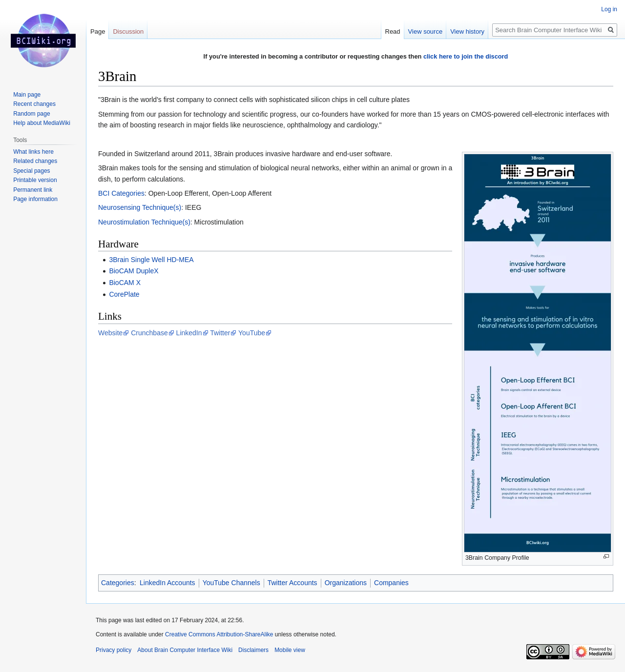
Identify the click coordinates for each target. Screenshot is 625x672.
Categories (118, 583)
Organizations (346, 583)
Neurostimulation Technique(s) (144, 222)
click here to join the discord (466, 56)
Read (393, 31)
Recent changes (34, 104)
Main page (27, 95)
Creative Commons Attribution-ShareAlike (219, 634)
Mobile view (290, 650)
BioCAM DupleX (134, 271)
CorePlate (124, 294)
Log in (609, 9)
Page (98, 31)
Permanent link (33, 190)
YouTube (252, 333)
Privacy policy (114, 650)
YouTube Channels (231, 583)
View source (426, 31)
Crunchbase (149, 333)
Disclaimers (253, 650)
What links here (33, 152)
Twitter (220, 333)
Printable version (35, 180)
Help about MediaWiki (42, 123)
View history (467, 31)
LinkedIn (189, 333)
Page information (35, 199)
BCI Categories (121, 193)
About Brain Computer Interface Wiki (185, 650)
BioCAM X (125, 283)
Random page (31, 114)
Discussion (128, 31)
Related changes (35, 161)
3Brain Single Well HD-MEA (151, 260)
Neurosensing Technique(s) (140, 207)
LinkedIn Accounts (167, 583)
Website (110, 333)
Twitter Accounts (292, 583)
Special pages (31, 171)
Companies (391, 583)
